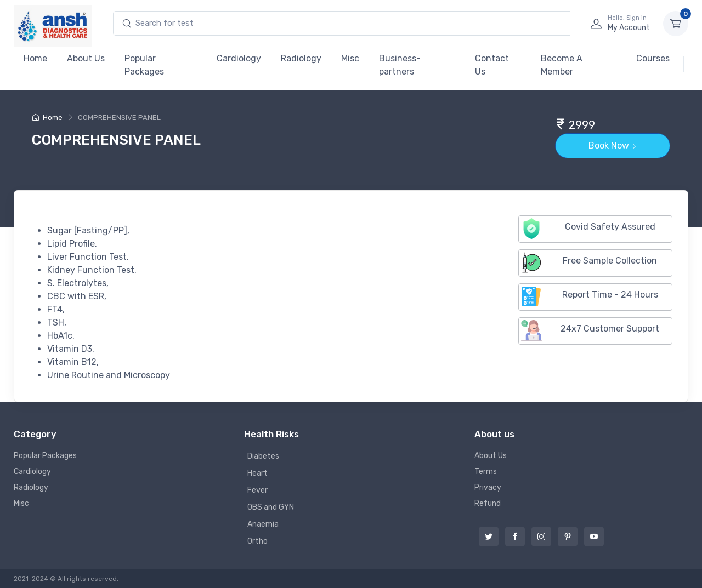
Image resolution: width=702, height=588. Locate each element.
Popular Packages (144, 65)
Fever (257, 490)
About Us (86, 58)
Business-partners (400, 65)
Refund (488, 503)
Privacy (488, 487)
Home (35, 58)
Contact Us (492, 65)
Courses (653, 58)
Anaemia (263, 524)
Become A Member (562, 65)
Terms (486, 472)
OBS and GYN (271, 507)
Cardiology (239, 58)
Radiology (301, 58)
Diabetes (263, 456)
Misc (350, 58)
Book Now (613, 145)
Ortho (257, 541)
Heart (257, 473)
